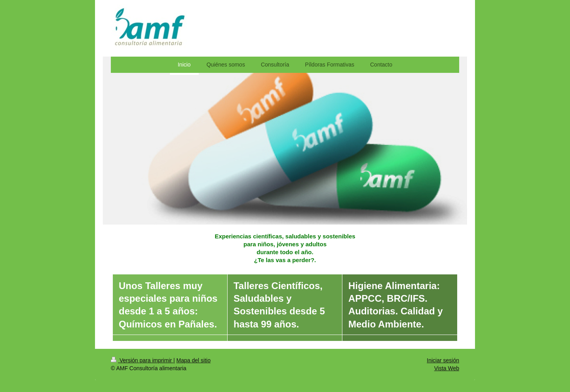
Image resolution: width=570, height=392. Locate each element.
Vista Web (447, 368)
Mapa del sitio (194, 360)
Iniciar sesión (443, 360)
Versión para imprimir (142, 360)
